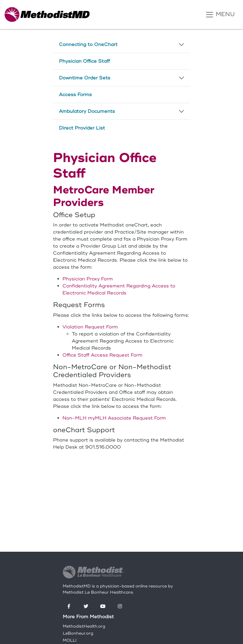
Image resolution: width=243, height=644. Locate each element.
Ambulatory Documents (87, 111)
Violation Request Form (90, 327)
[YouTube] (103, 606)
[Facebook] (69, 606)
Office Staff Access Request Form (102, 355)
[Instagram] (120, 606)
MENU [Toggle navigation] (220, 15)
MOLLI (70, 640)
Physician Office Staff (84, 61)
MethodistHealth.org (84, 626)
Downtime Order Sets (85, 78)
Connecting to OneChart (88, 45)
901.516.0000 (103, 447)
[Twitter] (86, 606)
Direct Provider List (82, 128)
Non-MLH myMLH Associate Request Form (114, 418)
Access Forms (75, 95)
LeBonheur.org (78, 633)
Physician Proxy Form (88, 279)
